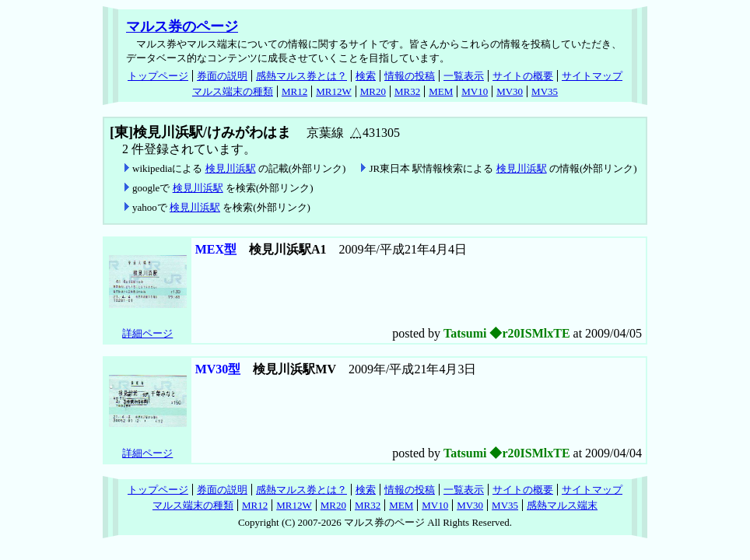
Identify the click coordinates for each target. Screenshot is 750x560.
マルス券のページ (182, 26)
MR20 (373, 91)
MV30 (510, 91)
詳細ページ (147, 333)
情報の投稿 (410, 76)
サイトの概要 (523, 76)
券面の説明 (222, 76)
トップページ (158, 76)
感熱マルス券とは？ (301, 76)
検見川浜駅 (231, 168)
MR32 (407, 91)
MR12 (294, 91)
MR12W (334, 91)
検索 (366, 76)
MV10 (475, 91)
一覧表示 (464, 76)
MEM (441, 91)
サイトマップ (592, 76)
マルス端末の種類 (233, 91)
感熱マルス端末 (562, 505)
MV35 (545, 91)
